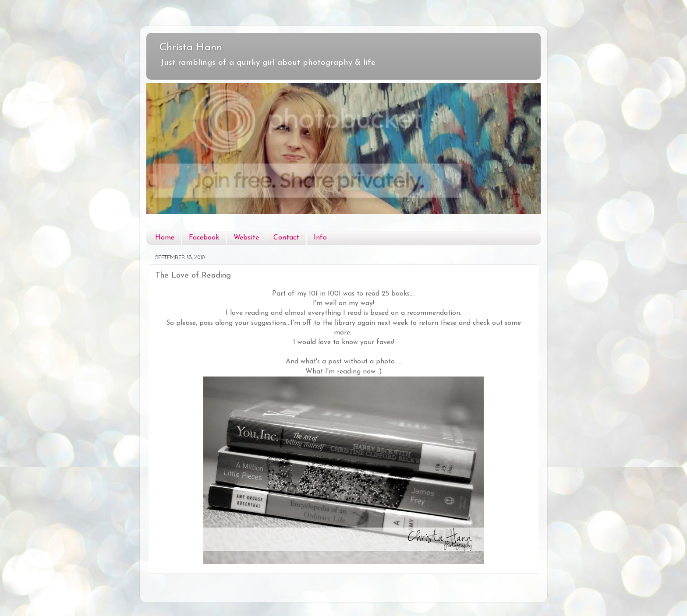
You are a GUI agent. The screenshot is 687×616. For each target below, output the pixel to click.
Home (165, 238)
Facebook (204, 238)
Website (246, 238)
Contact (286, 238)
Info (320, 238)
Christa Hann (191, 48)
